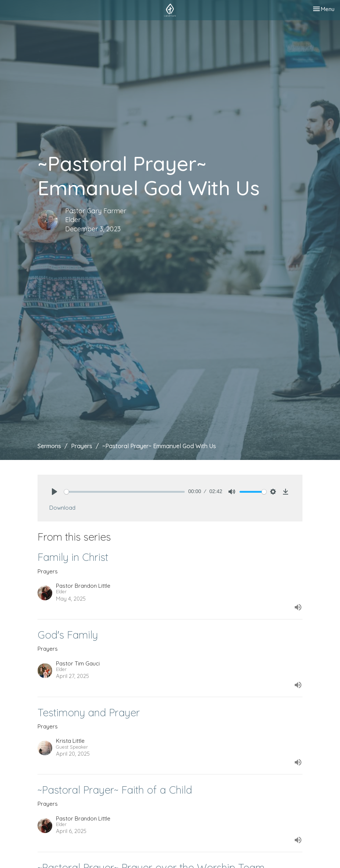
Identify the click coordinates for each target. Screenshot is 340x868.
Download (62, 508)
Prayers (82, 446)
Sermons (49, 446)
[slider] (124, 492)
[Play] (54, 492)
